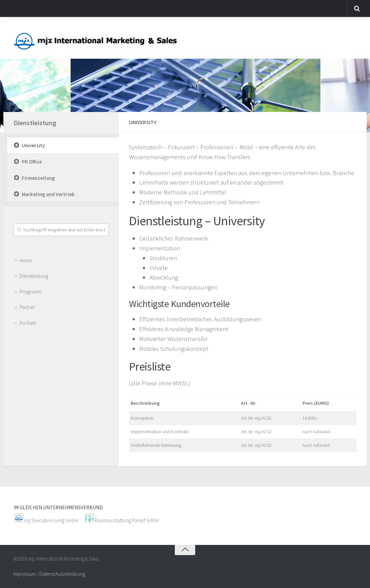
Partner (27, 307)
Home (26, 260)
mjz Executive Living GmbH (51, 520)
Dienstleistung (35, 123)
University (33, 145)
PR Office (32, 162)
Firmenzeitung (38, 178)
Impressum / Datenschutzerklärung (49, 574)
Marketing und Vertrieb (48, 194)
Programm (31, 292)
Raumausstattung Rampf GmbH (127, 520)
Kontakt (28, 323)
